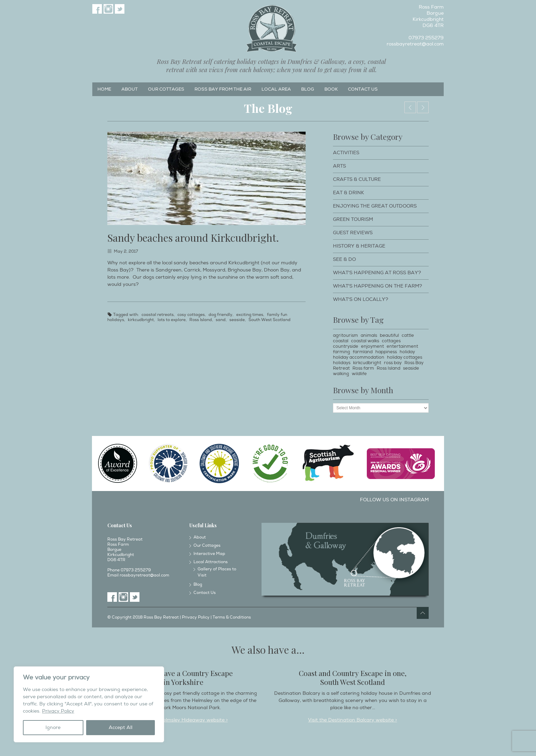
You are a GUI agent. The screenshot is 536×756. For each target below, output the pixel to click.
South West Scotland (270, 320)
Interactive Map (209, 554)
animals (369, 335)
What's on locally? (361, 299)
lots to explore (172, 320)
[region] (89, 704)
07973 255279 (426, 38)
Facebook (97, 9)
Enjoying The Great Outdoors (375, 206)
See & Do (344, 259)
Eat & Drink (349, 193)
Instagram (108, 9)
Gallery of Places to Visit (217, 572)
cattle (408, 335)
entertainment (402, 346)
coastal (341, 341)
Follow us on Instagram (394, 500)
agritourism (345, 335)
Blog (308, 89)
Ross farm (363, 368)
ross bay (393, 363)
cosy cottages (191, 315)
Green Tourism (353, 219)
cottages (391, 341)
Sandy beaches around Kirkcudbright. (193, 238)
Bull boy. (423, 107)
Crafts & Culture (357, 179)
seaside (237, 320)
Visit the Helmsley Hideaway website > (183, 720)
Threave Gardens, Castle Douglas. (410, 107)
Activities (346, 153)
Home (104, 89)
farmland (363, 352)
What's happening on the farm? (378, 286)
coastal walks (365, 341)
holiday (407, 352)
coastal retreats (158, 315)
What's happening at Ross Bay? (377, 273)
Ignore (53, 727)
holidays (342, 363)
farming (341, 352)
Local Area (276, 89)
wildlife (359, 374)
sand (221, 320)
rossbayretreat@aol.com (415, 44)
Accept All (120, 727)
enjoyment (372, 346)
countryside (346, 346)
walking (341, 374)
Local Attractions (211, 562)
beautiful (389, 335)
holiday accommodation (359, 357)
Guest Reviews (353, 233)
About (130, 89)
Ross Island (201, 320)
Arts (339, 166)
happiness (386, 352)
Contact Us (363, 89)
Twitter (120, 9)
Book (331, 89)
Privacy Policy (58, 711)
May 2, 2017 (126, 251)
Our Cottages (166, 89)
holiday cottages (405, 357)
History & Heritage (359, 246)
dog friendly (220, 315)
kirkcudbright (141, 320)
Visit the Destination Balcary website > (352, 720)
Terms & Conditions (232, 617)
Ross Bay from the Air (223, 89)
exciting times (250, 315)
